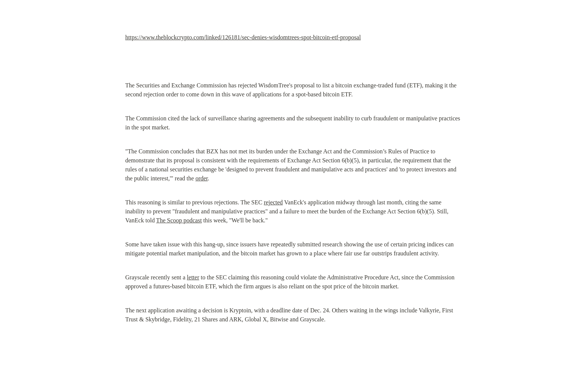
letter (193, 277)
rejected (273, 202)
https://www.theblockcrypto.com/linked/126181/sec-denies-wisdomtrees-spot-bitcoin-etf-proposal (243, 37)
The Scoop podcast (179, 220)
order (202, 178)
